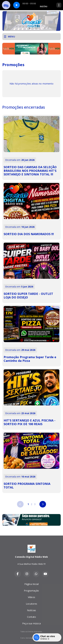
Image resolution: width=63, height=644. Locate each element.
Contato (31, 617)
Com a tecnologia (31, 638)
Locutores (31, 604)
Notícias (32, 610)
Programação (31, 591)
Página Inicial (32, 584)
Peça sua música (31, 623)
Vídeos (31, 597)
